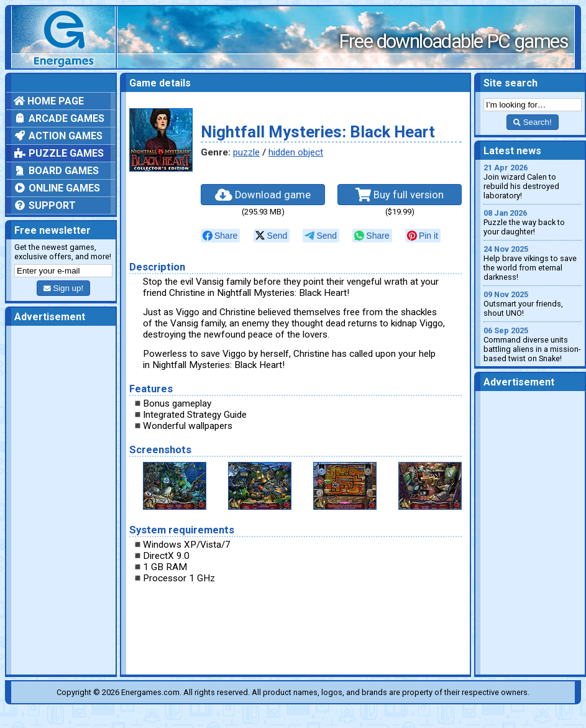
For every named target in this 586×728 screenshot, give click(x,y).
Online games (57, 188)
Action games (58, 136)
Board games (56, 171)
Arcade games (59, 118)
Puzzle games (59, 153)
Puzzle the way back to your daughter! (533, 222)
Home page (49, 101)
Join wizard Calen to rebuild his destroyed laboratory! (533, 182)
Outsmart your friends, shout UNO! (533, 304)
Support (45, 205)
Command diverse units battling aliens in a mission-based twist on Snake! (533, 344)
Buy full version (400, 195)
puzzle (246, 152)
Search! (532, 122)
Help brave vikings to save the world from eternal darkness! (533, 263)
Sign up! (63, 288)
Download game (263, 195)
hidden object (296, 152)
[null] (220, 236)
